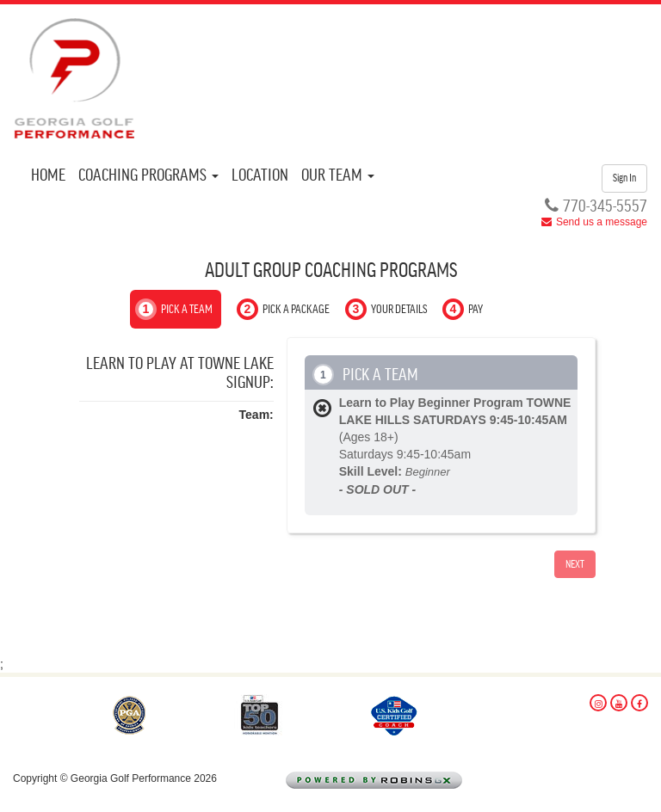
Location (260, 175)
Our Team (338, 175)
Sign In (624, 178)
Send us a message (602, 222)
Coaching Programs (148, 175)
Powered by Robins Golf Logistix (401, 781)
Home (48, 175)
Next (575, 564)
